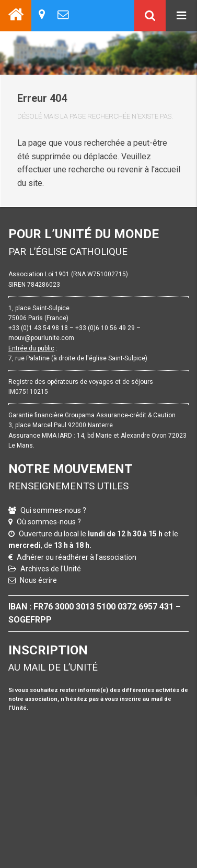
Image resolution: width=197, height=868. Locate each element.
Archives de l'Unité (51, 569)
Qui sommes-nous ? (53, 510)
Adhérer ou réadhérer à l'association (77, 557)
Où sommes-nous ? (49, 522)
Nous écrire (38, 580)
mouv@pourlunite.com (41, 338)
